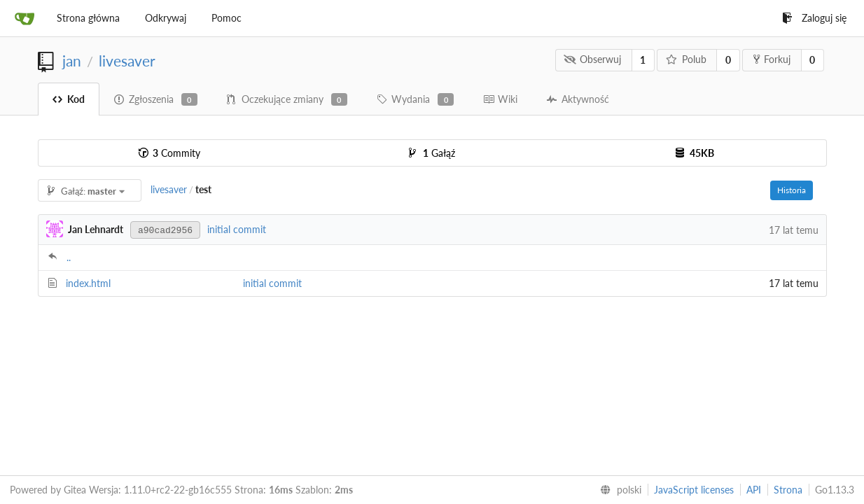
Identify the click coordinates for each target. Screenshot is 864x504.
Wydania (415, 99)
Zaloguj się (814, 18)
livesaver (127, 61)
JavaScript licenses (694, 490)
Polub (686, 59)
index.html (88, 283)
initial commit (237, 229)
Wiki (500, 99)
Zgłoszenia (156, 99)
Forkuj (772, 59)
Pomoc (227, 18)
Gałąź (432, 153)
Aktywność (578, 99)
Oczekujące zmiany (287, 99)
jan (72, 61)
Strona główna (88, 18)
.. (69, 257)
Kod (69, 99)
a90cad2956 (165, 231)
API (754, 490)
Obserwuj (592, 59)
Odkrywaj (166, 18)
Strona (788, 490)
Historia (792, 190)
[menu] (618, 490)
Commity (169, 153)
